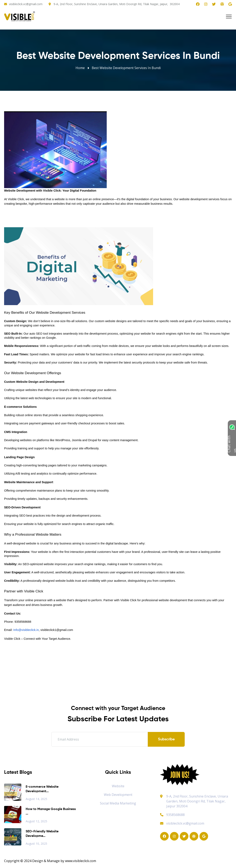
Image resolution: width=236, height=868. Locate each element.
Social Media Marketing (118, 803)
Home (80, 68)
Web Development (118, 795)
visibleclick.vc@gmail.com (26, 4)
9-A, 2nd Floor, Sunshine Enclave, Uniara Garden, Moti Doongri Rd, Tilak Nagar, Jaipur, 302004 (117, 4)
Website (118, 786)
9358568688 (172, 815)
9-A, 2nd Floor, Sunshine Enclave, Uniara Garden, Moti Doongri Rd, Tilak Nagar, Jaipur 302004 (197, 801)
